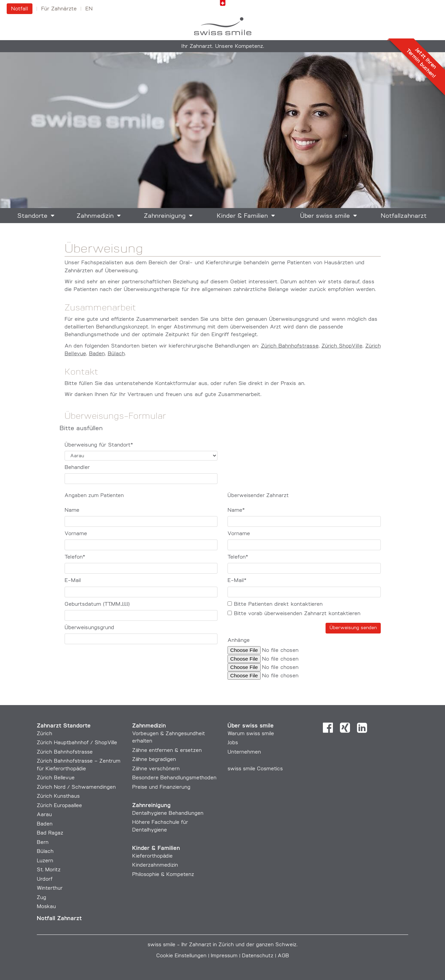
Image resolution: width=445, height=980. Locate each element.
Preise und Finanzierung (161, 788)
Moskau (46, 907)
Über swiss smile (325, 216)
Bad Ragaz (50, 833)
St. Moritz (49, 870)
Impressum (224, 956)
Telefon (75, 557)
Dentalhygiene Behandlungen (168, 814)
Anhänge (239, 641)
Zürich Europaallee (59, 806)
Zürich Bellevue (56, 778)
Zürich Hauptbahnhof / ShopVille (77, 743)
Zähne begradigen (154, 760)
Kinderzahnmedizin (155, 865)
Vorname (76, 534)
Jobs (233, 743)
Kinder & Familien (242, 216)
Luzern (45, 861)
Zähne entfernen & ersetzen (167, 751)
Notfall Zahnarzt (59, 919)
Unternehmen (244, 752)
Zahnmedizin (95, 216)
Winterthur (50, 889)
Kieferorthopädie (152, 856)
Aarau (44, 815)
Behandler (77, 468)
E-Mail (73, 581)
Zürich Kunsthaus (58, 797)
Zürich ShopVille (342, 346)
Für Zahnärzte (59, 9)
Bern (43, 843)
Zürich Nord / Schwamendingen (76, 788)
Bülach (116, 354)
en (89, 9)
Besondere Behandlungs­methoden (174, 778)
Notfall (20, 9)
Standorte (32, 216)
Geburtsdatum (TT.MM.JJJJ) (97, 604)
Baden (97, 354)
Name (72, 510)
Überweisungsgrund (89, 628)
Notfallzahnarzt (404, 216)
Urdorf (45, 879)
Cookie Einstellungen (181, 956)
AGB (283, 956)
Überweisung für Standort (99, 445)
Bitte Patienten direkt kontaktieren (275, 604)
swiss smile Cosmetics (255, 769)
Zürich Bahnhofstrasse (290, 346)
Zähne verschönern (156, 769)
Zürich (44, 734)
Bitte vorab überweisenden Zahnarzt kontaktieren (294, 614)
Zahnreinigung (165, 216)
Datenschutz (258, 956)
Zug (41, 898)
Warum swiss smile (251, 734)
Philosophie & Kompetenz (163, 875)
